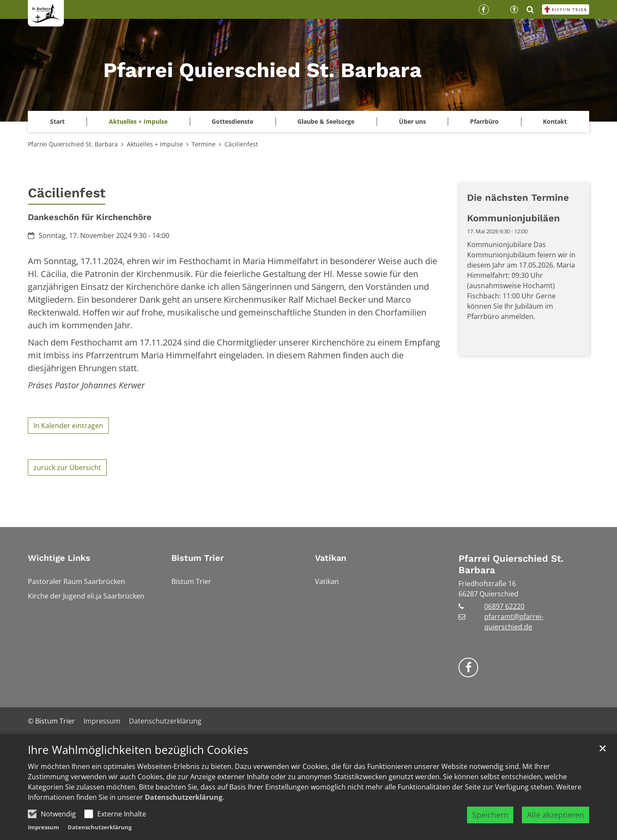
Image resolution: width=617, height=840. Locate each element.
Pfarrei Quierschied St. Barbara (73, 144)
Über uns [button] (412, 121)
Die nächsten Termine (518, 198)
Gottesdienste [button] (232, 121)
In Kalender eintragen (68, 426)
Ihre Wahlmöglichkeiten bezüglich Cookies (138, 756)
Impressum (43, 833)
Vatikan (331, 558)
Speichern (490, 821)
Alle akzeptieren (556, 821)
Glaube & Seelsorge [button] (326, 121)
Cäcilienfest (241, 144)
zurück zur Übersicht (67, 468)
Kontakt (555, 121)
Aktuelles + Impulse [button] (138, 121)
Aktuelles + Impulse (155, 144)
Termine (204, 144)
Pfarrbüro (484, 121)
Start (57, 121)
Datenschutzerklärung (184, 803)
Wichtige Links (59, 558)
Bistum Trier (198, 558)
